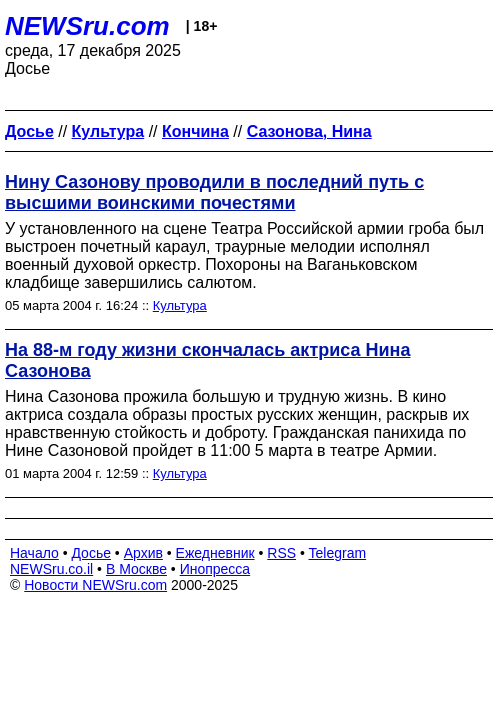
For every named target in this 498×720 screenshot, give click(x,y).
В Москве (136, 569)
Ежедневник (215, 553)
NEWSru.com (87, 26)
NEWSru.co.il (51, 569)
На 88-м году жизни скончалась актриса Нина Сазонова (207, 360)
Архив (143, 553)
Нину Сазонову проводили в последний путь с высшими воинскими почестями (214, 192)
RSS (281, 553)
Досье (91, 553)
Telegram (338, 553)
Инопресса (215, 569)
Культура (180, 305)
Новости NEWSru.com (95, 585)
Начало (34, 553)
